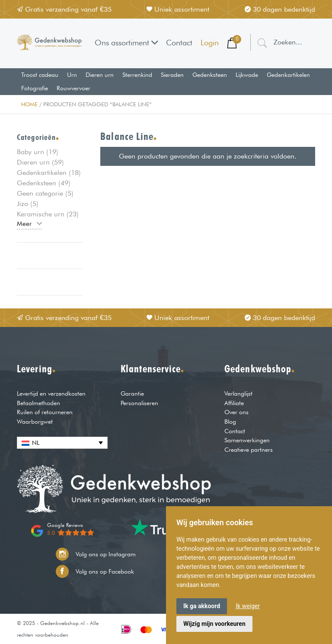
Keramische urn (41, 214)
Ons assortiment (126, 43)
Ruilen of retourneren (45, 412)
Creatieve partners (249, 449)
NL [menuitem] (36, 443)
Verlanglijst (238, 393)
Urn (72, 75)
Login (210, 43)
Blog (230, 421)
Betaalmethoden (38, 403)
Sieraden (172, 75)
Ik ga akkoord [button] (202, 606)
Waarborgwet (35, 421)
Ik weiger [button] (248, 606)
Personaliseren (139, 403)
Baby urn (30, 152)
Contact (179, 43)
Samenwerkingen (247, 440)
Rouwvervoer (73, 88)
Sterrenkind (137, 75)
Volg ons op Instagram (96, 554)
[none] (62, 443)
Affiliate (234, 403)
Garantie (132, 393)
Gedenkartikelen (288, 75)
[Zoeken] (262, 42)
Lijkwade (247, 75)
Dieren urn (100, 75)
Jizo (22, 204)
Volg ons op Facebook (95, 571)
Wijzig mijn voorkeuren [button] (214, 624)
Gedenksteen (210, 75)
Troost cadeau (40, 75)
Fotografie (35, 88)
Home (29, 104)
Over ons (236, 412)
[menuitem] (62, 443)
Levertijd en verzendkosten (51, 393)
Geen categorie (40, 193)
